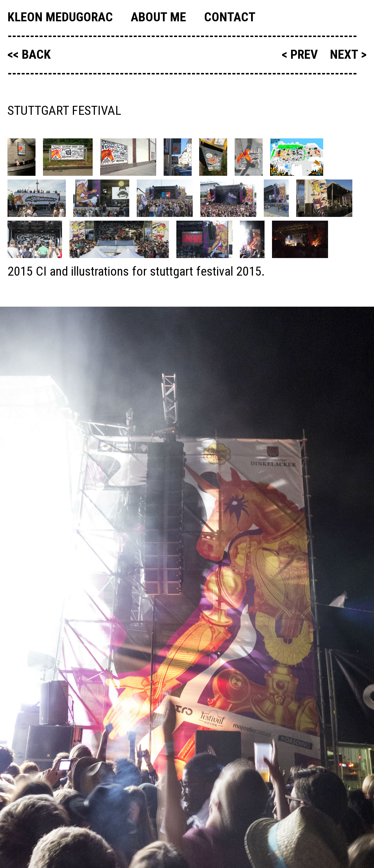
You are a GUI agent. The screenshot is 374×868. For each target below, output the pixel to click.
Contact (230, 17)
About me (158, 17)
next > (348, 54)
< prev (301, 54)
